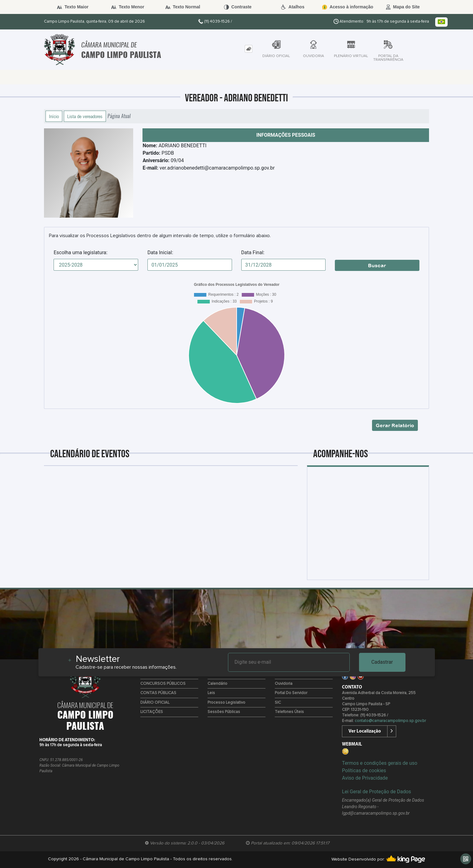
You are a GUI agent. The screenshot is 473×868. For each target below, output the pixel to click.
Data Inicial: (160, 252)
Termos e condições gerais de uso (380, 763)
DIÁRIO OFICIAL (155, 703)
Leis (211, 693)
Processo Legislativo (226, 703)
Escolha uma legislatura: (81, 252)
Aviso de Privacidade (365, 778)
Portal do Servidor (291, 693)
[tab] (249, 49)
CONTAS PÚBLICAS (158, 693)
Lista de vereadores (85, 116)
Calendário (217, 684)
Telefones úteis (289, 712)
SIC (278, 703)
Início (54, 116)
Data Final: (253, 252)
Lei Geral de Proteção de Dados (377, 792)
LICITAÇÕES (152, 712)
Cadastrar (382, 662)
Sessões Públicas (224, 712)
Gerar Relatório (395, 425)
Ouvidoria (284, 684)
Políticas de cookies (364, 771)
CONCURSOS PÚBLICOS (163, 684)
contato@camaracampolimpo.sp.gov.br (390, 721)
